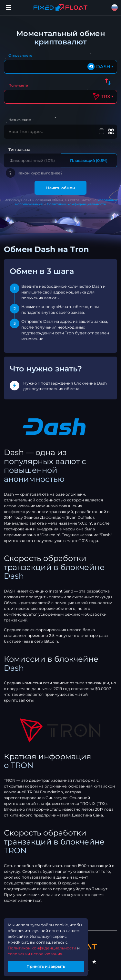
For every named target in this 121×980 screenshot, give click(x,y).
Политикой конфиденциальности (76, 204)
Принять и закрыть (46, 966)
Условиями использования (35, 954)
